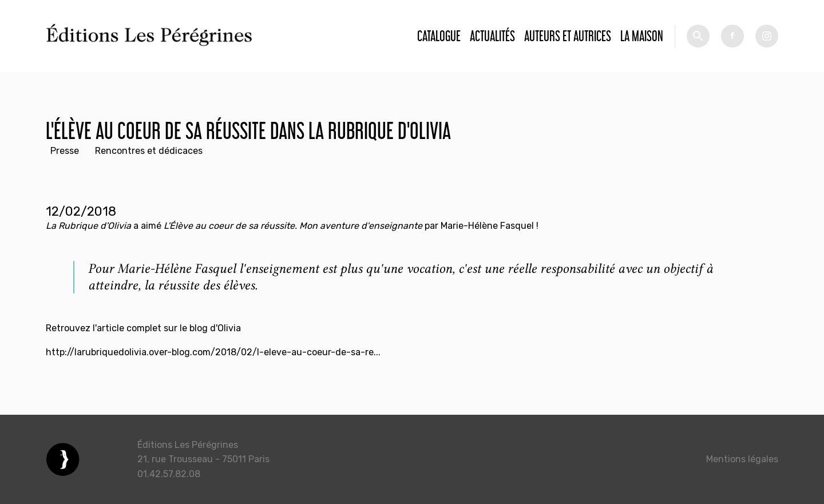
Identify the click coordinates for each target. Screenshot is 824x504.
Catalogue (439, 36)
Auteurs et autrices (568, 36)
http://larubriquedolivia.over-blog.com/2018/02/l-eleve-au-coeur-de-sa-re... (213, 352)
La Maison (642, 36)
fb (732, 36)
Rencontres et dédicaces (149, 151)
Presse (65, 151)
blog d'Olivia (215, 328)
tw (767, 36)
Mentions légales (742, 459)
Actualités (492, 36)
